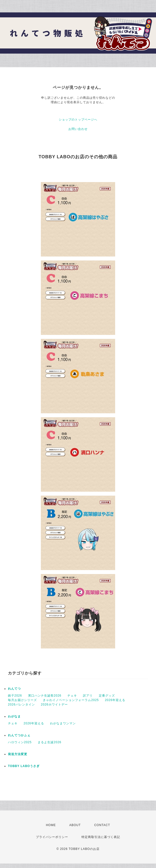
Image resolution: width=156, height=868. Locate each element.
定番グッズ (107, 696)
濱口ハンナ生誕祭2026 (45, 696)
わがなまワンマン (63, 723)
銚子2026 (15, 696)
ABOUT (75, 825)
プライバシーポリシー (52, 837)
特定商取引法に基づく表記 (101, 837)
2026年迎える (115, 700)
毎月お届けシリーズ (22, 700)
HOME (51, 825)
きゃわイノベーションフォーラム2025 (71, 700)
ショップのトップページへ (78, 120)
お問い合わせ (78, 129)
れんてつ (14, 689)
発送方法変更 (18, 754)
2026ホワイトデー (54, 705)
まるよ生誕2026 (50, 742)
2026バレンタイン (21, 705)
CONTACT (102, 825)
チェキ (72, 696)
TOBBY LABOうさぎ (24, 766)
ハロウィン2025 (20, 742)
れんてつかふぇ (19, 735)
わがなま (14, 716)
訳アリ (88, 696)
